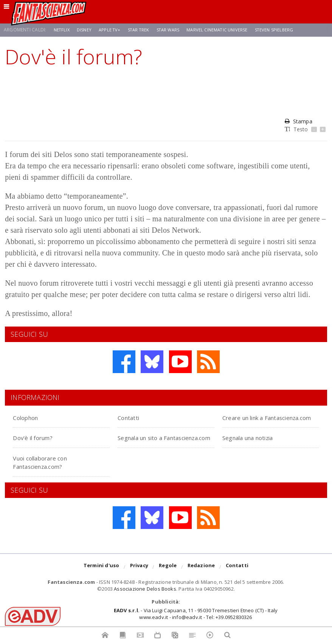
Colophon (29, 417)
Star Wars (173, 30)
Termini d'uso (102, 576)
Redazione (201, 576)
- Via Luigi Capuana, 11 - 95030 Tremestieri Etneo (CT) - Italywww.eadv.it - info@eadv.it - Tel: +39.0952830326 (196, 622)
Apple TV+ (112, 30)
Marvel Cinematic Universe (224, 30)
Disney (86, 30)
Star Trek (142, 30)
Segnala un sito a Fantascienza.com (149, 450)
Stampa (298, 121)
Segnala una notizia (257, 446)
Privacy (139, 576)
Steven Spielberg (283, 30)
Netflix (62, 30)
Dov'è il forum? (39, 446)
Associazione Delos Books (145, 597)
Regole (168, 576)
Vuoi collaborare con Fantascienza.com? (258, 470)
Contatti (132, 417)
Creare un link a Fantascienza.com (253, 421)
